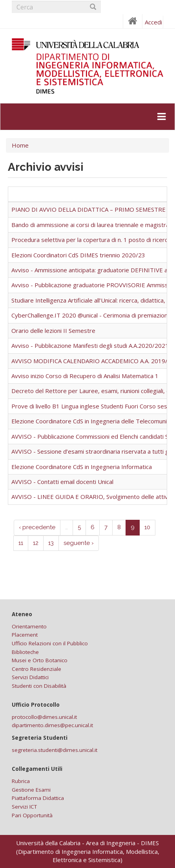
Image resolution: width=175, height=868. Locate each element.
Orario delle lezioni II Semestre (53, 331)
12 (36, 543)
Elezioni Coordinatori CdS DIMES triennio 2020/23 (78, 255)
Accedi (153, 22)
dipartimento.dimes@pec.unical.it (52, 725)
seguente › (79, 543)
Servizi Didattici (30, 677)
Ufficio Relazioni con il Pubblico (50, 643)
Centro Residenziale (36, 669)
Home (20, 145)
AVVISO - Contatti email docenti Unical (62, 482)
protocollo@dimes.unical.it (44, 717)
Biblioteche (25, 652)
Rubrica (21, 781)
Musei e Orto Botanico (40, 660)
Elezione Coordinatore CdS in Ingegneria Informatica (82, 467)
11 (21, 543)
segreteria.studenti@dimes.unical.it (55, 750)
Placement (25, 635)
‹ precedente (37, 527)
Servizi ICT (24, 807)
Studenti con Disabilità (39, 686)
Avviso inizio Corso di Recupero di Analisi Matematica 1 (85, 376)
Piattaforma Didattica (38, 798)
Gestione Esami (31, 790)
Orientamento (29, 626)
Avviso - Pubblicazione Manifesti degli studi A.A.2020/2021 (90, 345)
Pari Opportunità (32, 815)
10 (147, 527)
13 (51, 543)
